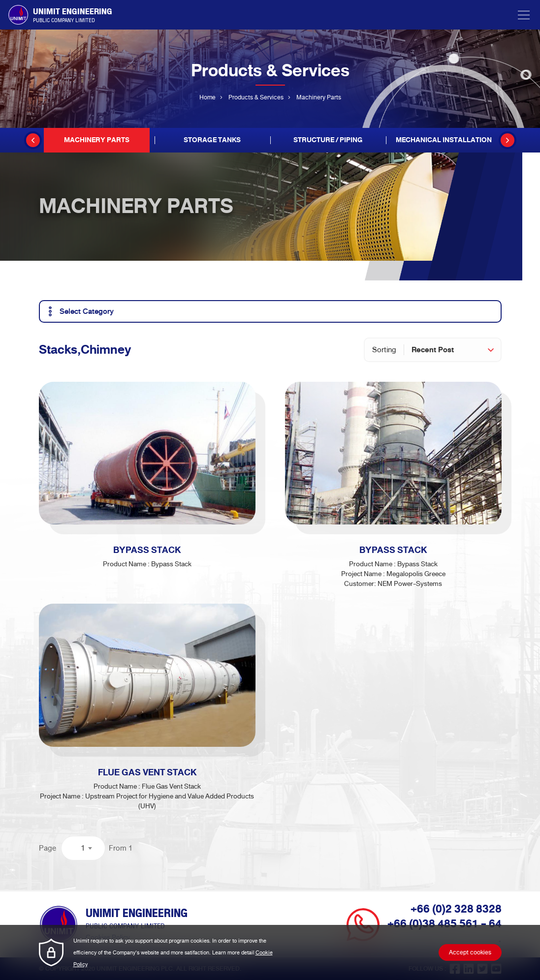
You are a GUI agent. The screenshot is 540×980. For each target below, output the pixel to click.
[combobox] (456, 350)
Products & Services (256, 97)
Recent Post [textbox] (433, 350)
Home (207, 97)
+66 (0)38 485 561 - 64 (445, 924)
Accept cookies (470, 952)
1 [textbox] (83, 848)
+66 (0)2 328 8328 (456, 909)
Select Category (79, 311)
